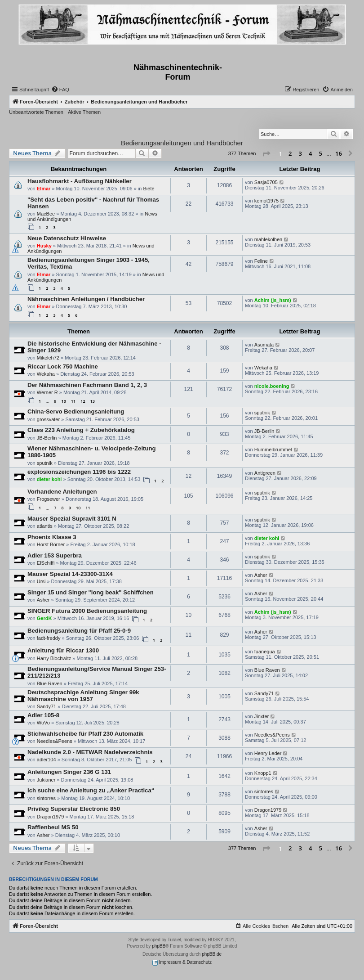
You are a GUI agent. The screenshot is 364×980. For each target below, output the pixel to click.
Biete (149, 189)
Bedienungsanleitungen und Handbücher (182, 143)
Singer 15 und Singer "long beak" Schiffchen (91, 592)
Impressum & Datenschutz (182, 963)
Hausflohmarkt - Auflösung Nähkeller (80, 181)
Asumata (264, 345)
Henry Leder (268, 753)
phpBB (159, 946)
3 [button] (300, 153)
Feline (261, 261)
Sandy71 (47, 706)
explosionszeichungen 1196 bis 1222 (79, 472)
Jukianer (46, 780)
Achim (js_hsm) (273, 300)
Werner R (47, 392)
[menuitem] (60, 90)
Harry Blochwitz (54, 658)
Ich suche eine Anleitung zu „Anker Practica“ (91, 790)
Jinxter (262, 716)
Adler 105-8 (43, 715)
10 (64, 401)
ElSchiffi (46, 563)
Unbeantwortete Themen (36, 112)
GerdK (44, 618)
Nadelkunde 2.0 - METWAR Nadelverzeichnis (90, 752)
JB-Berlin (47, 438)
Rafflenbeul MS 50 (53, 827)
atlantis (45, 526)
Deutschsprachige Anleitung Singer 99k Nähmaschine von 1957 (83, 696)
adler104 (47, 760)
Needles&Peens (55, 741)
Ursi (41, 581)
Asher (261, 575)
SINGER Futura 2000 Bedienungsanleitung (87, 611)
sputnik (262, 413)
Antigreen (265, 473)
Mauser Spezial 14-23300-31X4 (70, 574)
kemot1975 (266, 201)
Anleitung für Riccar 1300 (63, 650)
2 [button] (290, 153)
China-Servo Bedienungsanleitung (76, 411)
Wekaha (46, 374)
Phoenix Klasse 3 (52, 537)
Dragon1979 (51, 817)
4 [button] (310, 153)
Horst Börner (51, 544)
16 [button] (339, 153)
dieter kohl (49, 479)
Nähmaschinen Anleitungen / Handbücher (86, 299)
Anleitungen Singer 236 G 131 (69, 772)
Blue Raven (50, 683)
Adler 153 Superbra (55, 555)
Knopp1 (263, 773)
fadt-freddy (49, 638)
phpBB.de (212, 954)
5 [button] (321, 153)
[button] (266, 154)
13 (93, 401)
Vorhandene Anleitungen (62, 492)
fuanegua (265, 652)
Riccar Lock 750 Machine (63, 366)
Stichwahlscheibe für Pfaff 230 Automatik (85, 734)
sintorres (46, 798)
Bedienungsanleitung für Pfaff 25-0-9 (79, 631)
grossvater (48, 419)
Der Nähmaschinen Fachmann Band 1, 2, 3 (87, 385)
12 (83, 401)
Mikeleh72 (48, 358)
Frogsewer (49, 499)
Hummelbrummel (273, 450)
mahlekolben (268, 239)
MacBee (46, 214)
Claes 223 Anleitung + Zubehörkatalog (81, 430)
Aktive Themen (84, 112)
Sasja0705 (266, 182)
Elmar (44, 189)
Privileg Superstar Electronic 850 (74, 809)
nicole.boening (272, 386)
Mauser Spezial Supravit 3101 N (72, 519)
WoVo (43, 723)
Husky (44, 246)
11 (73, 401)
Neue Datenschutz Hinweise (67, 238)
